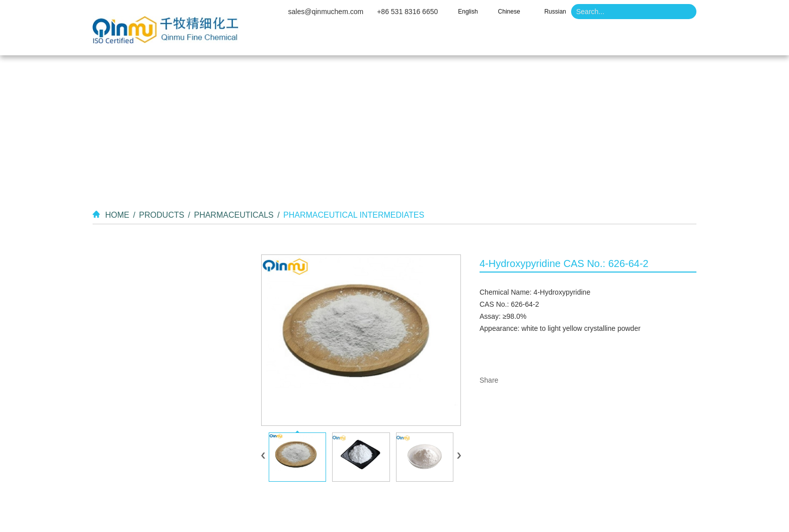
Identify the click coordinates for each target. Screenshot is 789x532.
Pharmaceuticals (233, 215)
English (468, 12)
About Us (369, 40)
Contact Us (625, 40)
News (558, 40)
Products (439, 40)
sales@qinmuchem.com (326, 12)
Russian (555, 12)
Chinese (509, 12)
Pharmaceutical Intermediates (354, 215)
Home (306, 40)
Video (502, 40)
